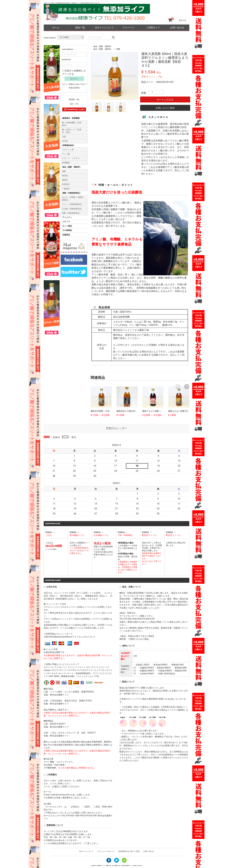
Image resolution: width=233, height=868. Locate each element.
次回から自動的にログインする (74, 72)
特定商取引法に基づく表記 (129, 851)
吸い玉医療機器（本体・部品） (73, 124)
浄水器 (65, 141)
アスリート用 (68, 150)
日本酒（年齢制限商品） (73, 209)
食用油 (65, 176)
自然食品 (66, 184)
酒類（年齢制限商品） (72, 193)
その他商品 (67, 230)
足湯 (64, 137)
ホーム (56, 28)
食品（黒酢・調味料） (103, 46)
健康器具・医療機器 (71, 118)
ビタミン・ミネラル (71, 158)
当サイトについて (104, 28)
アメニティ (67, 217)
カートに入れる (165, 100)
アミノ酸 (66, 154)
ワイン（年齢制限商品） (73, 204)
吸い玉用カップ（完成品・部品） (72, 131)
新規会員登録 (74, 88)
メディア (66, 222)
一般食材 (66, 189)
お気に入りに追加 (165, 108)
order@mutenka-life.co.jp (63, 795)
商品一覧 (80, 28)
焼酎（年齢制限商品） (72, 213)
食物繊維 (66, 163)
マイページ (129, 28)
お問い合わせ (177, 28)
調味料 (65, 180)
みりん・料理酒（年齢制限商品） (73, 199)
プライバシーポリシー (106, 851)
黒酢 (118, 49)
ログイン (74, 79)
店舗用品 (66, 235)
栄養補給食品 (68, 145)
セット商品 (67, 226)
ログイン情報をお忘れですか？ (74, 84)
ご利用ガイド (153, 28)
